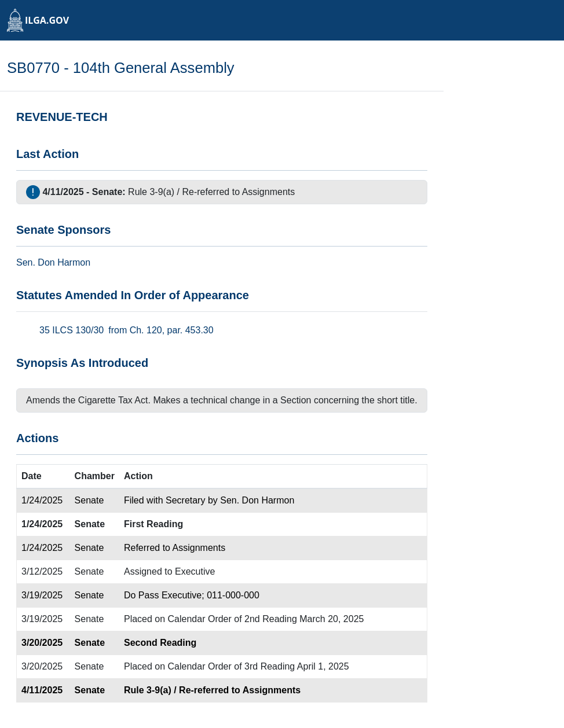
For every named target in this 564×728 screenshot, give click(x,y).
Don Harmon (64, 262)
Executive (195, 571)
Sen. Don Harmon (257, 500)
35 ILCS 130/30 (72, 330)
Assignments (269, 192)
